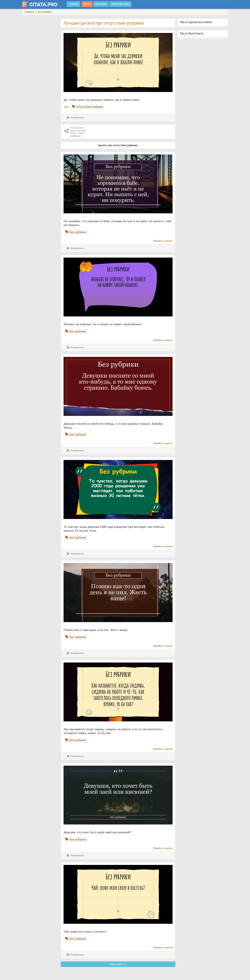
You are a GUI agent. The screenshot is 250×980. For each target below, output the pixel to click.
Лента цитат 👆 (118, 964)
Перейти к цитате (163, 241)
